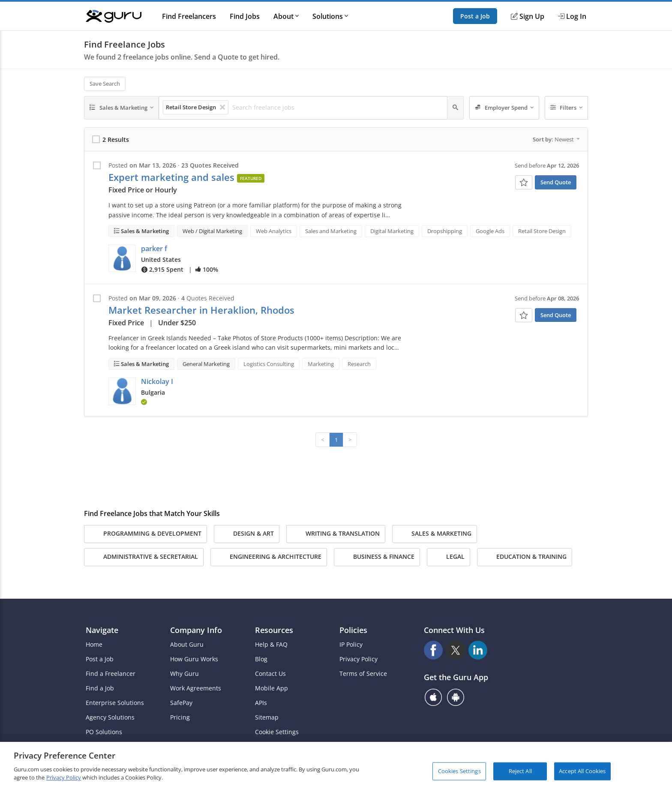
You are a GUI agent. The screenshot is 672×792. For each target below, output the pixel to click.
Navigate (102, 630)
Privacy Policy (358, 659)
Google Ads (490, 231)
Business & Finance (377, 557)
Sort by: (556, 139)
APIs (261, 703)
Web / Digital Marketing (212, 231)
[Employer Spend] (504, 108)
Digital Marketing (392, 231)
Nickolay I (157, 381)
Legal (448, 557)
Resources (274, 630)
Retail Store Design (542, 231)
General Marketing (206, 364)
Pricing (180, 717)
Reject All (520, 771)
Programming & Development (145, 534)
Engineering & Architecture (269, 557)
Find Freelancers (189, 16)
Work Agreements (196, 688)
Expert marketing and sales (171, 177)
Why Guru (184, 674)
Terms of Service (363, 674)
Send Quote (556, 182)
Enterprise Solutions (115, 703)
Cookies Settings (459, 771)
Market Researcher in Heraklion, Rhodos (201, 310)
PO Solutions (104, 732)
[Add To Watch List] (524, 182)
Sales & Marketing (144, 231)
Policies (353, 630)
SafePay (181, 703)
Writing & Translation (336, 534)
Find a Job (100, 688)
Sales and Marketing (331, 231)
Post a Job (475, 16)
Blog (261, 659)
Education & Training (525, 557)
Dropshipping (445, 231)
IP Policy (351, 645)
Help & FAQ (271, 645)
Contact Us (270, 674)
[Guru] (114, 16)
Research (359, 364)
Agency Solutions (110, 717)
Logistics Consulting (269, 364)
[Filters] (567, 108)
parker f (154, 249)
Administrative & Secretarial (144, 557)
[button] (122, 258)
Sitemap (267, 717)
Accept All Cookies (582, 771)
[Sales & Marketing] (121, 108)
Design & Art (247, 534)
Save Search (105, 84)
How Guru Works (194, 659)
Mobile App (271, 688)
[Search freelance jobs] (337, 108)
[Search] (455, 108)
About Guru (187, 645)
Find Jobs (245, 16)
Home (94, 645)
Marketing (321, 364)
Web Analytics (274, 231)
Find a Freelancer (111, 674)
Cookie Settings (277, 732)
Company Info (196, 630)
